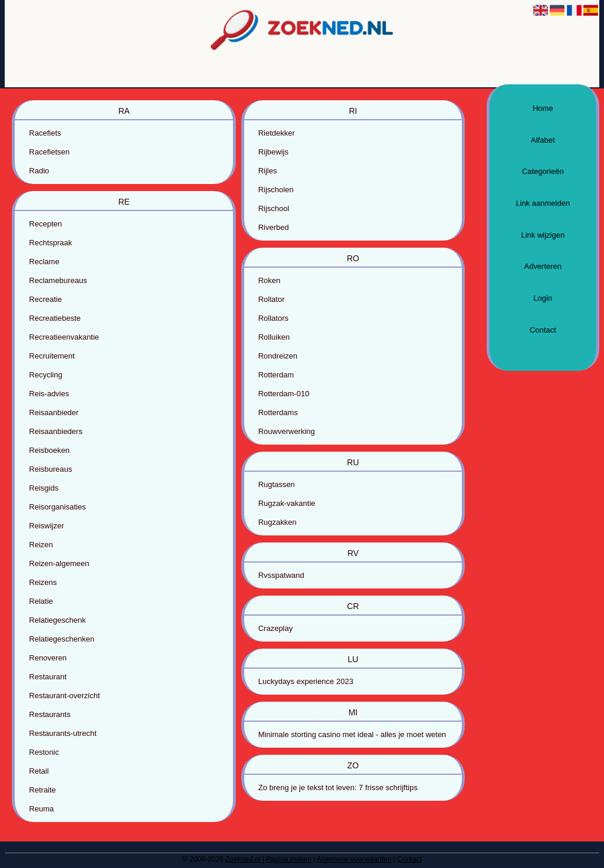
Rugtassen (277, 484)
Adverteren (543, 266)
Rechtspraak (50, 243)
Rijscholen (276, 190)
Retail (39, 771)
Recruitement (52, 356)
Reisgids (44, 488)
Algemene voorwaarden (354, 859)
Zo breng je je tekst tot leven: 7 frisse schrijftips (338, 788)
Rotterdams (278, 412)
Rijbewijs (273, 152)
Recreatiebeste (55, 318)
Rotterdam (276, 375)
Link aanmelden (543, 203)
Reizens (43, 582)
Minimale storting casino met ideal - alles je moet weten (352, 734)
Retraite (42, 790)
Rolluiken (274, 337)
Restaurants (50, 714)
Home (543, 108)
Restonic (44, 752)
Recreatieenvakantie (64, 337)
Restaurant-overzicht (64, 696)
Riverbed (274, 227)
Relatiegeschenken (62, 639)
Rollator (272, 299)
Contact (543, 330)
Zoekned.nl (243, 859)
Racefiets (45, 133)
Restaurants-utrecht (63, 733)
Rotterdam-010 (284, 394)
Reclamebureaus (58, 280)
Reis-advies (49, 394)
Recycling (45, 375)
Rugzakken (278, 522)
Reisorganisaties (57, 507)
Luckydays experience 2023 (306, 681)
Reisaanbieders (55, 431)
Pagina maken (289, 859)
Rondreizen (278, 356)
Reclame (44, 262)
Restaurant (48, 677)
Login (543, 298)
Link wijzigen (543, 235)
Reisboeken (49, 450)
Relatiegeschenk (57, 620)
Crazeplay (276, 628)
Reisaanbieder (54, 412)
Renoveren (48, 658)
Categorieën (543, 171)
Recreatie (45, 299)
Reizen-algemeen (59, 563)
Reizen (41, 545)
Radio (39, 171)
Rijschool (274, 208)
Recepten (45, 224)
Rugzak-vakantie (287, 503)
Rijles (268, 171)
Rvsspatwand (281, 575)
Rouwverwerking (287, 431)
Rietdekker (277, 133)
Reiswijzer (46, 526)
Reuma (41, 809)
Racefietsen (49, 152)
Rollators (273, 318)
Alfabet (543, 140)
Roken (270, 280)
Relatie (41, 601)
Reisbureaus (50, 469)
